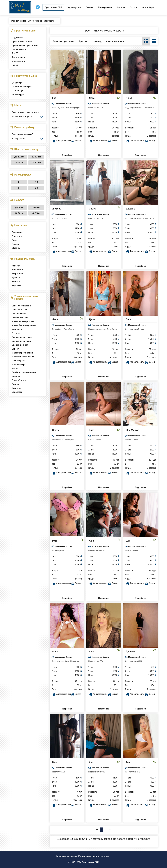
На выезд (97, 41)
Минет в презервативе (23, 321)
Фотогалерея (18, 57)
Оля (128, 541)
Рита (92, 430)
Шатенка (16, 248)
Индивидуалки (74, 7)
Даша (92, 319)
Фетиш (15, 368)
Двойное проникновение (24, 372)
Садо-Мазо (17, 38)
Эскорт (134, 7)
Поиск (15, 65)
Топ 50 (15, 53)
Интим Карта (148, 7)
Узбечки (16, 281)
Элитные (121, 7)
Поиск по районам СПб (23, 134)
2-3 (36, 182)
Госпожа (16, 333)
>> (110, 830)
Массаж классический (23, 357)
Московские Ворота (63, 104)
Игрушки (16, 376)
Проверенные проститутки (25, 45)
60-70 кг (19, 213)
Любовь (57, 209)
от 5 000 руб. (18, 95)
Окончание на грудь (22, 337)
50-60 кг (36, 207)
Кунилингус (17, 329)
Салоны (90, 7)
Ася (128, 762)
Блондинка (17, 232)
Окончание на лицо (21, 341)
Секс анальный (19, 310)
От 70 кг (36, 213)
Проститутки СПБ (53, 7)
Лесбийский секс (20, 317)
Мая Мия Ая (132, 430)
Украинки (16, 285)
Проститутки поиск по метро (26, 112)
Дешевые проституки (64, 41)
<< (97, 830)
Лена (55, 319)
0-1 (19, 182)
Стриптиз (16, 388)
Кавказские (18, 270)
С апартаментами (115, 41)
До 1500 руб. (18, 83)
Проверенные (105, 7)
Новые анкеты (19, 49)
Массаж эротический (22, 353)
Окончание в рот (20, 345)
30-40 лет (19, 163)
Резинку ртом (18, 361)
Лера (92, 98)
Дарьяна (131, 209)
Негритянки (18, 274)
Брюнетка (17, 236)
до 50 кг (19, 207)
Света (92, 209)
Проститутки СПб (90, 862)
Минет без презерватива (24, 325)
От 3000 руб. (18, 91)
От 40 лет (36, 163)
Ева (54, 98)
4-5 (19, 188)
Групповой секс (19, 314)
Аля (91, 762)
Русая (15, 240)
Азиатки (16, 266)
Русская (16, 278)
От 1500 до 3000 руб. (22, 87)
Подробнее (67, 155)
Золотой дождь (19, 380)
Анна (92, 541)
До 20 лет (19, 157)
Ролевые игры (19, 365)
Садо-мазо (17, 392)
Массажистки (19, 61)
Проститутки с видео (22, 41)
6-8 (36, 188)
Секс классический (21, 306)
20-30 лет (36, 157)
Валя (55, 762)
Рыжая (15, 244)
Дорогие (83, 41)
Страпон (16, 384)
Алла (55, 651)
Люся (129, 98)
